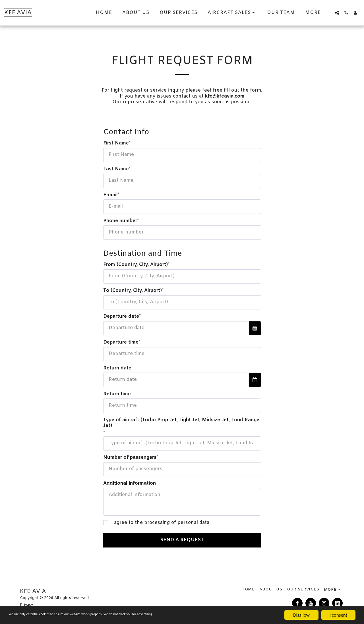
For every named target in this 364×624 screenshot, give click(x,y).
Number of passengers (130, 458)
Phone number (120, 221)
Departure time (121, 343)
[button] (337, 13)
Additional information (130, 484)
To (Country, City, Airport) (133, 291)
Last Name (116, 169)
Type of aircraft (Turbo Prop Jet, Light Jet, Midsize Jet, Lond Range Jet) (181, 423)
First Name (116, 143)
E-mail (110, 195)
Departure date (121, 317)
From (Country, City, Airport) (136, 265)
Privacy (26, 605)
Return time (117, 394)
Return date (117, 368)
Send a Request (182, 540)
